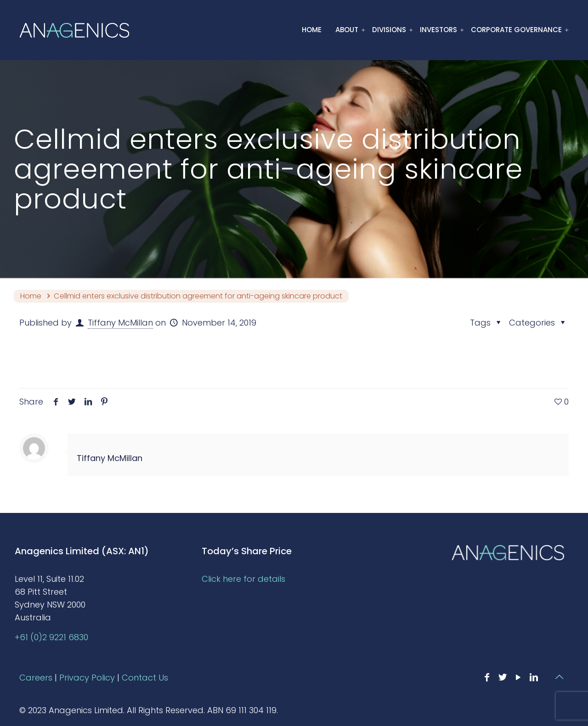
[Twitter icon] (503, 677)
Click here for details (243, 579)
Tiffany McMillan (120, 323)
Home (31, 296)
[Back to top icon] (559, 677)
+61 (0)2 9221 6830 (51, 637)
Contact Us (145, 678)
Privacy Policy (87, 678)
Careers (36, 678)
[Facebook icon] (487, 677)
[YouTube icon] (518, 677)
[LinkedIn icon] (534, 677)
